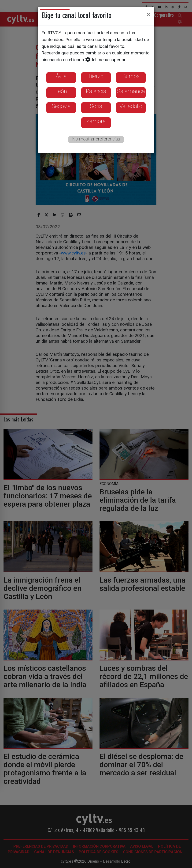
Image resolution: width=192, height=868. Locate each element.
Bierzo (96, 76)
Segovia (61, 106)
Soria (96, 106)
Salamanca (131, 91)
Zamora (96, 121)
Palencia (96, 91)
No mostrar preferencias (96, 139)
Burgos (131, 76)
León (61, 91)
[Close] (149, 14)
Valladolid (131, 106)
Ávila (61, 76)
